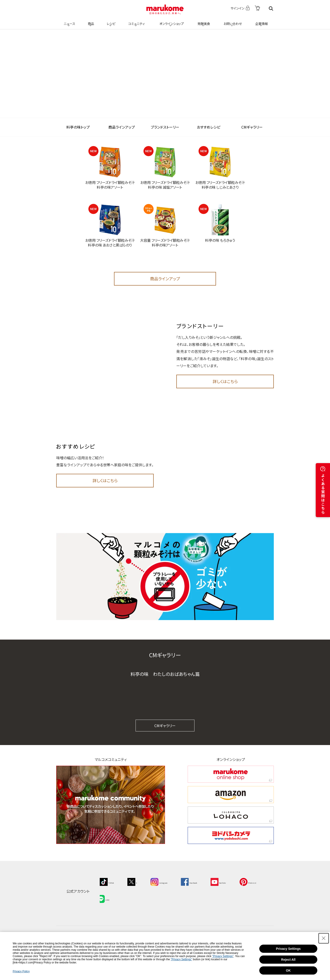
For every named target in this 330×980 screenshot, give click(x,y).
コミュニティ (136, 21)
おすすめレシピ (209, 127)
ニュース (69, 21)
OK (288, 970)
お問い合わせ (232, 21)
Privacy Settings (288, 949)
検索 (271, 9)
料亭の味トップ (78, 127)
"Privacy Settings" (223, 956)
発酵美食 (203, 21)
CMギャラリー (252, 127)
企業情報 (261, 21)
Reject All (288, 960)
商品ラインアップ (122, 127)
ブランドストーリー (165, 127)
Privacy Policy (21, 971)
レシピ (110, 21)
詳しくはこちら (225, 381)
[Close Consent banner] (324, 938)
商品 (90, 21)
